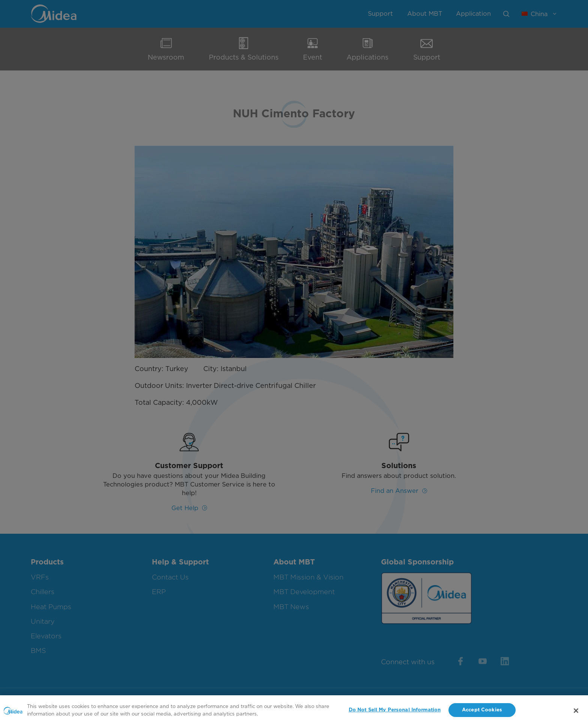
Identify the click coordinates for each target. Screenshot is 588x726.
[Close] (576, 713)
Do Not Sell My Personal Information (395, 712)
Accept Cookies (482, 712)
